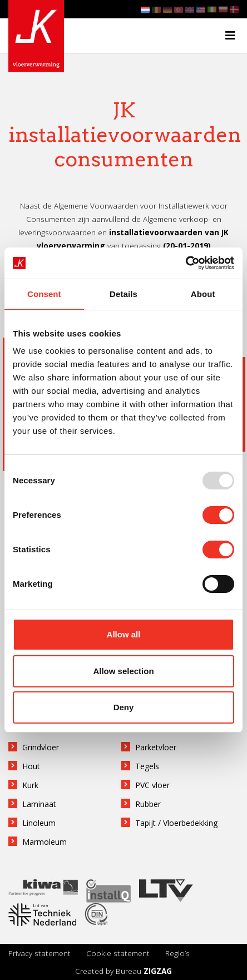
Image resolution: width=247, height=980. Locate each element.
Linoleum (39, 823)
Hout (31, 766)
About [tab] (203, 294)
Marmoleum (45, 842)
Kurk (30, 785)
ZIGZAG (158, 971)
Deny (124, 707)
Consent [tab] (44, 294)
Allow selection (123, 671)
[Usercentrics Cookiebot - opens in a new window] (186, 263)
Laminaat (39, 804)
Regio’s (177, 953)
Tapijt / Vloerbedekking (176, 823)
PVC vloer (152, 785)
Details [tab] (123, 294)
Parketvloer (156, 747)
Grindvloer (41, 747)
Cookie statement (118, 953)
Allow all (124, 634)
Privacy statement (39, 953)
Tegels (147, 766)
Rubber (148, 804)
